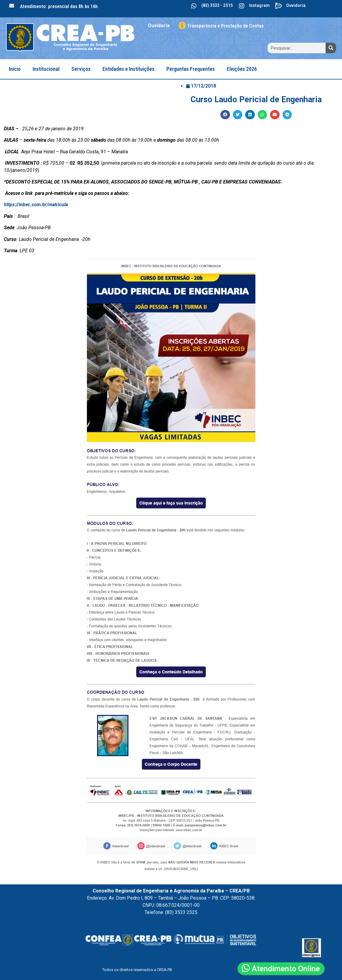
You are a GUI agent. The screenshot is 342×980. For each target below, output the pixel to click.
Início (15, 69)
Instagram (259, 5)
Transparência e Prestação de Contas (226, 26)
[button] (225, 115)
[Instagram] (242, 6)
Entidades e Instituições (128, 69)
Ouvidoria (296, 5)
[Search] (331, 48)
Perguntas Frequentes (191, 69)
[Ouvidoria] (279, 6)
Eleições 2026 (242, 69)
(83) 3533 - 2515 (217, 5)
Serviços (81, 69)
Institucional (46, 69)
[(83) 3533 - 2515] (194, 6)
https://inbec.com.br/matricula (36, 205)
